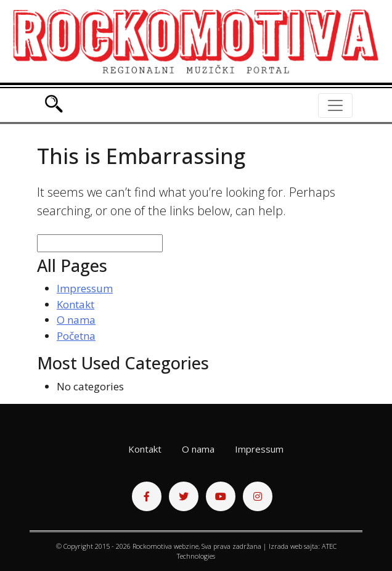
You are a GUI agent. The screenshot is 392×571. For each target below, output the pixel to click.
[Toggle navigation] (335, 105)
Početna (76, 336)
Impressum (85, 288)
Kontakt (76, 304)
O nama (76, 320)
